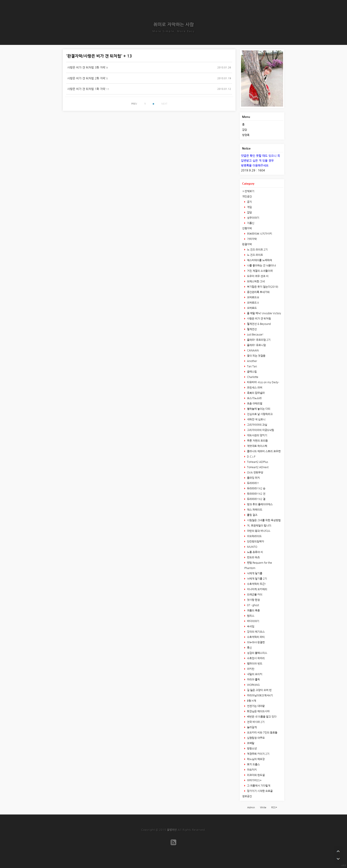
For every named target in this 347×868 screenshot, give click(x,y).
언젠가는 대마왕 (255, 706)
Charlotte (252, 377)
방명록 (246, 135)
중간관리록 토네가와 (258, 292)
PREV (134, 104)
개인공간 (247, 197)
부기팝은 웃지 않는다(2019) (262, 287)
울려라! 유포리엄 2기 (258, 340)
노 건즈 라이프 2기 (257, 250)
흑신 (249, 648)
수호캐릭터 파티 (255, 637)
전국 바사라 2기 (255, 722)
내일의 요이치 (254, 674)
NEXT (164, 104)
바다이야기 (253, 621)
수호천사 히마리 (255, 658)
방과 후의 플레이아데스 (259, 504)
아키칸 (250, 669)
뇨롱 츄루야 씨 (255, 552)
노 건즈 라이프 (255, 255)
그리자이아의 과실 (257, 425)
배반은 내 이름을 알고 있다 (261, 717)
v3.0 (344, 865)
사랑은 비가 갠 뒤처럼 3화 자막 (86, 68)
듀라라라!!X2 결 (256, 499)
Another (252, 361)
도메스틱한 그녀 (255, 282)
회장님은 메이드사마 (258, 711)
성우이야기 (253, 218)
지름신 (250, 223)
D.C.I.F (251, 457)
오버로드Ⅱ (253, 303)
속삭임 (250, 627)
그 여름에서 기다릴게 (258, 786)
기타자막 (252, 239)
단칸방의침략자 (255, 542)
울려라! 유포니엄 (256, 345)
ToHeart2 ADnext (257, 467)
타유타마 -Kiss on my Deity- (263, 382)
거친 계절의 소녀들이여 (259, 271)
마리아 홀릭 (253, 680)
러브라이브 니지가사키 (259, 234)
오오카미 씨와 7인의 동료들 (262, 733)
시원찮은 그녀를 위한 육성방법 (263, 520)
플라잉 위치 (253, 478)
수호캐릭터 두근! (256, 584)
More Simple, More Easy (174, 31)
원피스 (250, 616)
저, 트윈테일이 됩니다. (259, 526)
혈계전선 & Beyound (258, 324)
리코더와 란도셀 (255, 775)
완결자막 (247, 244)
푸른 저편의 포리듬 (257, 441)
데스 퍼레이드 (254, 510)
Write (263, 808)
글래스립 (252, 372)
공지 (249, 202)
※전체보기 (248, 191)
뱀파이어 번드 (254, 664)
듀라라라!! (253, 483)
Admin (251, 808)
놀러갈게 (252, 727)
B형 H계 (251, 701)
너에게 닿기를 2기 (257, 579)
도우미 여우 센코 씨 (257, 276)
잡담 (245, 130)
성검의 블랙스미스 (257, 653)
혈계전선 (252, 329)
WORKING (253, 685)
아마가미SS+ (254, 780)
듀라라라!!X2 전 (256, 494)
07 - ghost (253, 605)
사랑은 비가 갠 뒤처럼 (259, 319)
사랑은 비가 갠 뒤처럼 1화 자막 (86, 89)
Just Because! (255, 335)
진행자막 (247, 228)
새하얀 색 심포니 (256, 420)
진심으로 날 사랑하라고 (259, 414)
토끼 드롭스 (253, 765)
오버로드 (252, 308)
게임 (249, 207)
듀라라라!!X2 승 (256, 489)
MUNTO (252, 547)
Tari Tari (252, 366)
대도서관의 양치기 (257, 435)
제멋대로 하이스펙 (257, 446)
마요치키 (252, 770)
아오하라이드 (254, 536)
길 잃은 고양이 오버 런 (259, 690)
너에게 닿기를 (254, 573)
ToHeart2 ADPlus (257, 462)
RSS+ (274, 808)
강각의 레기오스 (255, 632)
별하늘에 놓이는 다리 (258, 409)
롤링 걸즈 (252, 515)
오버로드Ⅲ (253, 297)
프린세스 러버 (254, 388)
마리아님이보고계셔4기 (260, 696)
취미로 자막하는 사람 (174, 25)
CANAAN (253, 351)
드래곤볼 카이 (254, 595)
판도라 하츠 (253, 558)
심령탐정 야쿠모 (255, 738)
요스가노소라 (254, 398)
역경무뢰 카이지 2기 (258, 754)
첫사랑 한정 (253, 600)
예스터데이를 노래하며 (259, 260)
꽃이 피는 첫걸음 (256, 356)
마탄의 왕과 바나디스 (258, 531)
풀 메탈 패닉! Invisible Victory (264, 313)
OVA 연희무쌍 (255, 473)
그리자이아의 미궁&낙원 (260, 430)
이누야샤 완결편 (255, 642)
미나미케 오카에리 (257, 589)
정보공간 (247, 796)
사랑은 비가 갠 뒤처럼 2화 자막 (86, 78)
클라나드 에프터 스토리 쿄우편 (263, 451)
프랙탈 (250, 743)
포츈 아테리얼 (254, 404)
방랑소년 (252, 749)
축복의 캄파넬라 (255, 393)
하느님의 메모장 (255, 759)
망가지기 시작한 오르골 (259, 791)
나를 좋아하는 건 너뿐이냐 (261, 266)
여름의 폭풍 (253, 611)
